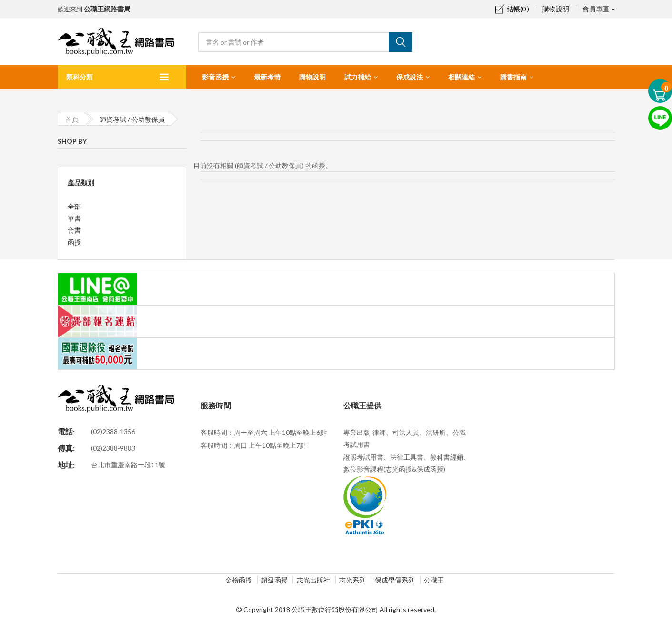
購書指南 (513, 77)
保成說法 (410, 77)
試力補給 (358, 77)
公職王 (434, 580)
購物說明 (556, 9)
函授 (74, 242)
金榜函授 (239, 580)
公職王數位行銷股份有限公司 (335, 609)
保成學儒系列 (395, 580)
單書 (74, 218)
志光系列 (352, 580)
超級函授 (274, 580)
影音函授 (215, 77)
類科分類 (80, 77)
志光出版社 (313, 580)
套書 (74, 230)
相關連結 (461, 77)
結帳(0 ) (512, 9)
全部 (74, 206)
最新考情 (267, 77)
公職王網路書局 (107, 9)
